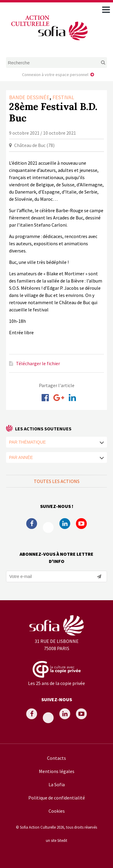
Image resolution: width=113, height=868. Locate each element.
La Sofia (57, 784)
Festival (63, 97)
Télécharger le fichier (38, 363)
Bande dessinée (29, 97)
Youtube (81, 524)
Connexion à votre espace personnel (55, 75)
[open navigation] (106, 10)
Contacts (56, 758)
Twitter (48, 527)
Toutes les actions (57, 481)
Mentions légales (57, 771)
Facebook (32, 524)
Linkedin (65, 524)
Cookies (57, 811)
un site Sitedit (56, 840)
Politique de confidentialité (57, 798)
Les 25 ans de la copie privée (56, 683)
